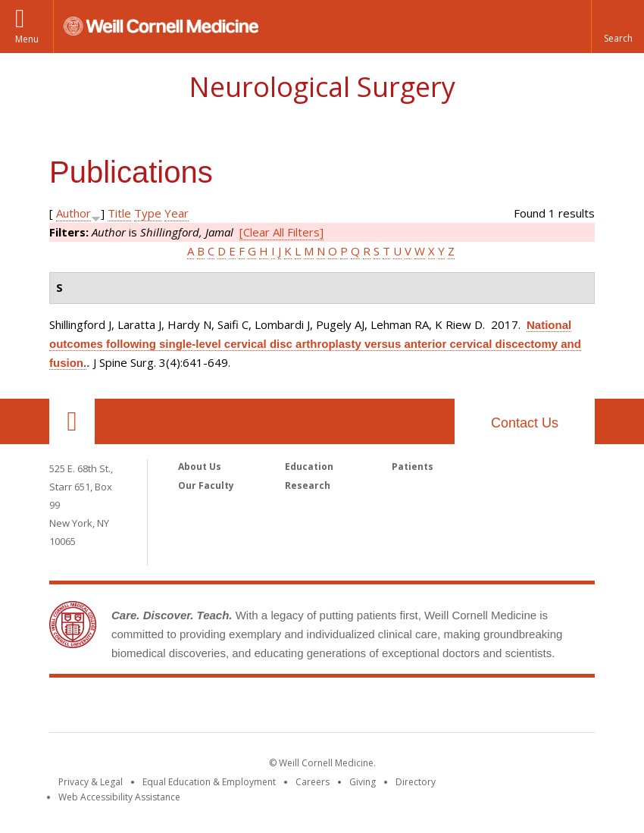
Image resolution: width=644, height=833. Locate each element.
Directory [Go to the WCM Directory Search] (416, 782)
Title (119, 213)
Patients (413, 467)
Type (148, 213)
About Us (200, 467)
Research (308, 485)
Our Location (72, 421)
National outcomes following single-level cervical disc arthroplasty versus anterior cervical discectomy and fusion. (315, 344)
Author (73, 213)
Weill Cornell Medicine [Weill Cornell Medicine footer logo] (322, 708)
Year (177, 213)
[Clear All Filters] (281, 232)
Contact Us (525, 423)
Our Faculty (206, 485)
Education (309, 467)
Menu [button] (27, 39)
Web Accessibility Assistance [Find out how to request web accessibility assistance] (119, 797)
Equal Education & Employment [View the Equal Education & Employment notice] (209, 782)
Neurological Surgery (322, 87)
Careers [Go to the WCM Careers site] (313, 782)
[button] (617, 27)
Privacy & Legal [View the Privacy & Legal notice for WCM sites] (91, 782)
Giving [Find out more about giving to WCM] (363, 782)
